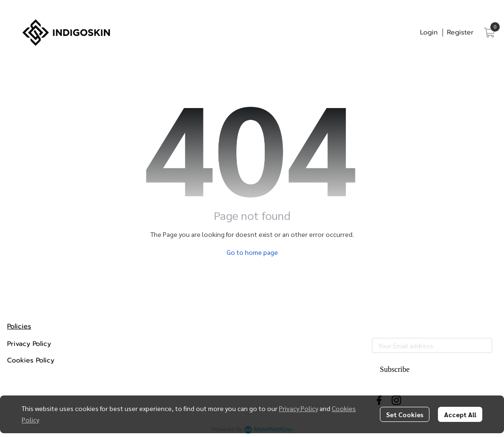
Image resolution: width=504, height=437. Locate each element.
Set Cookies (405, 414)
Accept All (460, 414)
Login (429, 32)
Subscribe (395, 369)
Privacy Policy (298, 408)
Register (460, 32)
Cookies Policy (31, 360)
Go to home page (252, 252)
